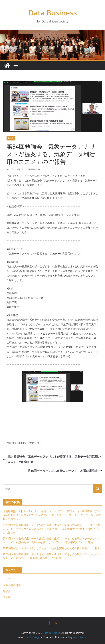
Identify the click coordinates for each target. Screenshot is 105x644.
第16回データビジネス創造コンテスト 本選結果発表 (65, 471)
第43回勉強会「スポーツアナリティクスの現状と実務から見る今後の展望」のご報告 (51, 548)
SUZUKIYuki (34, 169)
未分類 (7, 597)
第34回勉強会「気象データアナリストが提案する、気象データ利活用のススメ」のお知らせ (52, 459)
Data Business (53, 13)
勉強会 (11, 138)
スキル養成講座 (12, 585)
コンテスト (9, 579)
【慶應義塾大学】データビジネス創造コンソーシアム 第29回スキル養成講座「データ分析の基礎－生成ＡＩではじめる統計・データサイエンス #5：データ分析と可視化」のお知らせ (52, 515)
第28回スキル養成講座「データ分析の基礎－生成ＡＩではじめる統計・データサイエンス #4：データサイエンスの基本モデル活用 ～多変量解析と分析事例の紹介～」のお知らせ (52, 529)
